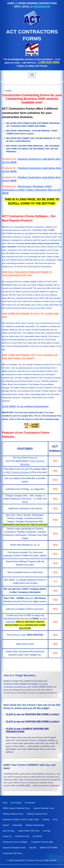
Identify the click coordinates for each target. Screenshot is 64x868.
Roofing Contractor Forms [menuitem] (37, 814)
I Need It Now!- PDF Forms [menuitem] (29, 831)
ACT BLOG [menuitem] (37, 836)
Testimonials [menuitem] (17, 825)
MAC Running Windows (18, 472)
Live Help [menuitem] (47, 831)
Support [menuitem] (6, 825)
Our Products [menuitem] (16, 803)
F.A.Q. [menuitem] (55, 820)
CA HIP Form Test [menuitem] (22, 836)
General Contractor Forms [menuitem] (44, 808)
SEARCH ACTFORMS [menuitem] (48, 848)
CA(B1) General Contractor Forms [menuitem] (16, 808)
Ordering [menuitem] (46, 820)
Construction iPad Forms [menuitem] (13, 853)
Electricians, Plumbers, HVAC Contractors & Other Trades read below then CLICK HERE (31, 190)
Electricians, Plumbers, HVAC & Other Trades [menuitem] (21, 820)
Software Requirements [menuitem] (35, 825)
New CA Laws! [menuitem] (9, 831)
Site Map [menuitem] (33, 848)
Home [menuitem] (5, 803)
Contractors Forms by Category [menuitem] (15, 842)
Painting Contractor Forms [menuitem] (13, 814)
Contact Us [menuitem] (7, 836)
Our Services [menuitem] (30, 803)
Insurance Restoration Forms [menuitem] (14, 848)
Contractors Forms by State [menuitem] (42, 842)
